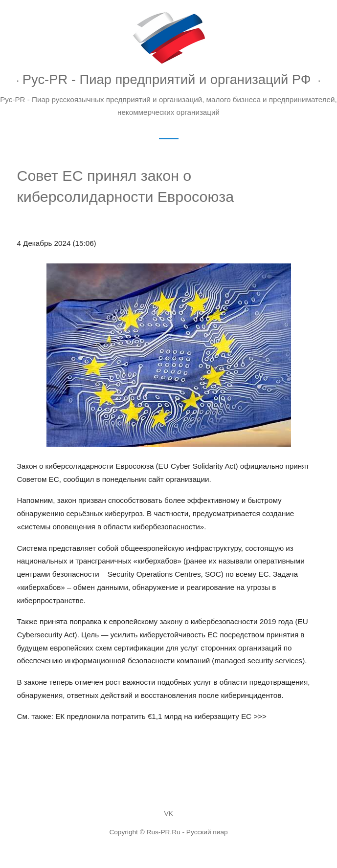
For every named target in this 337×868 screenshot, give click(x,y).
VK (168, 814)
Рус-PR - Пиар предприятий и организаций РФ (167, 79)
